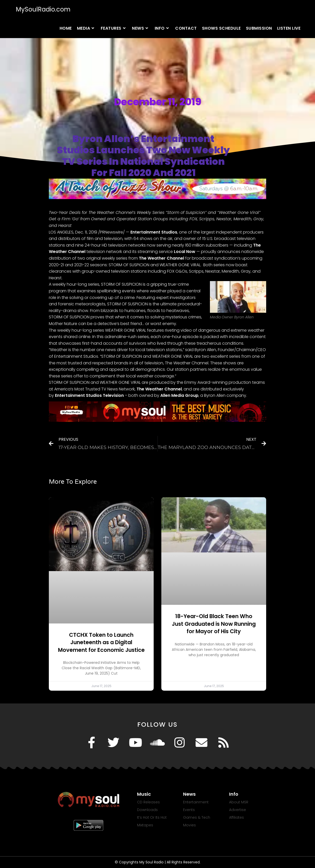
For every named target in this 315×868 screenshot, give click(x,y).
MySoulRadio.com (43, 9)
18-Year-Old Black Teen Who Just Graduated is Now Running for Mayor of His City (214, 624)
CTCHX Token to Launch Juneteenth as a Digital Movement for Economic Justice (101, 642)
